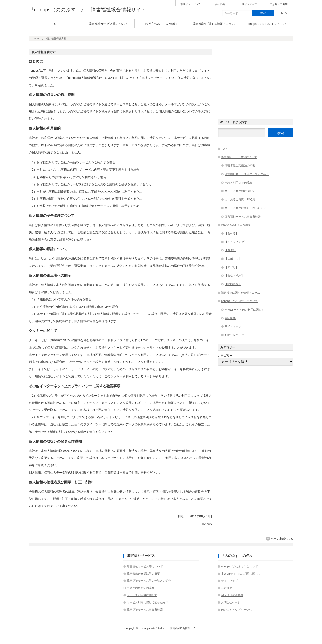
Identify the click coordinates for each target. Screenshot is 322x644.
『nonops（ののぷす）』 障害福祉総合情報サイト (88, 10)
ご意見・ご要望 (279, 4)
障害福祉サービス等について (108, 24)
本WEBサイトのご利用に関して (244, 310)
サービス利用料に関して (240, 191)
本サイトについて (190, 4)
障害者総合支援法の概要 (240, 165)
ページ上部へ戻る (282, 539)
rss (285, 13)
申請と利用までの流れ (238, 183)
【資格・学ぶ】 (234, 276)
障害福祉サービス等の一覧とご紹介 (247, 174)
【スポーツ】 (233, 259)
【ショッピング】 (236, 242)
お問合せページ (234, 335)
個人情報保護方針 (232, 595)
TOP (55, 24)
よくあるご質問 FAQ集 (240, 199)
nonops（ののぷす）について (267, 24)
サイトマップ (249, 4)
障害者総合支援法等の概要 (143, 574)
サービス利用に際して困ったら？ (245, 208)
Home (36, 39)
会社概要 (220, 4)
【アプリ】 (232, 267)
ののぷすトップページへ (236, 610)
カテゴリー (225, 356)
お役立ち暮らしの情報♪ (161, 24)
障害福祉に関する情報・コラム (214, 24)
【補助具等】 (233, 284)
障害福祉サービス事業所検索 (243, 217)
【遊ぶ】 (230, 250)
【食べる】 (232, 233)
